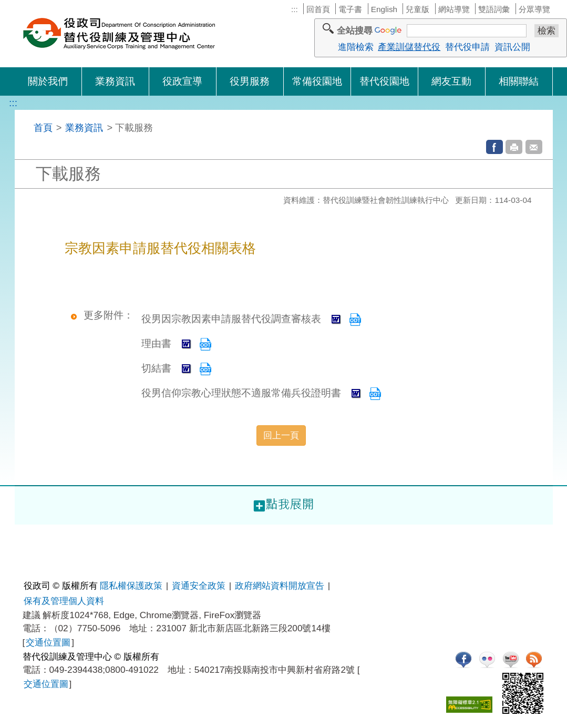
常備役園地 (317, 81)
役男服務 (250, 81)
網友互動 (451, 81)
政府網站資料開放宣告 (280, 586)
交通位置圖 (48, 642)
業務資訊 (115, 81)
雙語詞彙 (494, 9)
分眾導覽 (534, 9)
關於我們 (48, 81)
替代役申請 (467, 47)
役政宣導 (182, 81)
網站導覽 (454, 9)
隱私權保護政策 (131, 586)
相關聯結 (519, 81)
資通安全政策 (199, 586)
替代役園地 (384, 81)
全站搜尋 (355, 30)
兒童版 (417, 9)
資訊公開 (512, 47)
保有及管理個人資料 (64, 601)
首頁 (43, 127)
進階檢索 (356, 47)
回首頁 (318, 9)
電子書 (350, 9)
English (384, 9)
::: (295, 9)
